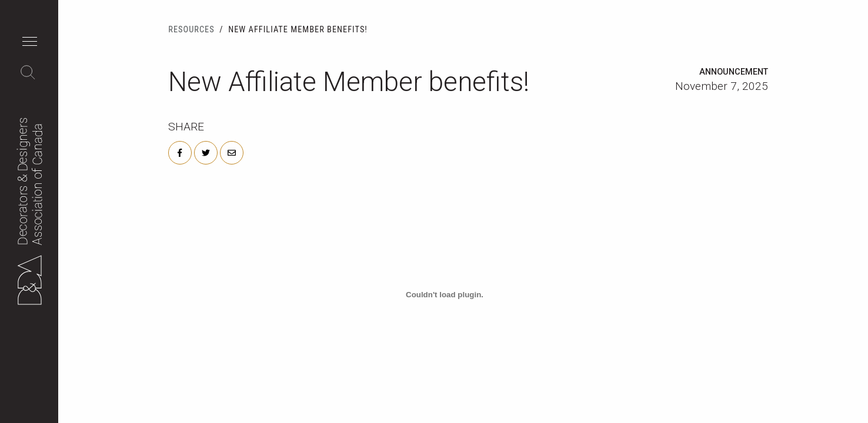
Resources (191, 30)
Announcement (734, 72)
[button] (33, 43)
